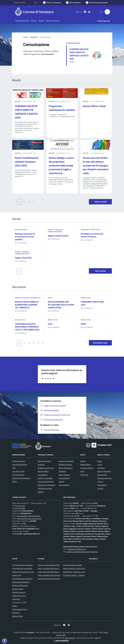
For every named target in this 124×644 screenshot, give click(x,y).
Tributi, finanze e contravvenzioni (55, 231)
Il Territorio (101, 468)
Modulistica (86, 298)
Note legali (16, 599)
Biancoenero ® (70, 638)
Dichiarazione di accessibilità (22, 568)
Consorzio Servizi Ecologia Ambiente (51, 579)
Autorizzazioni (21, 230)
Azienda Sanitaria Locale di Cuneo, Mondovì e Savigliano (83, 568)
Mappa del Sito (18, 616)
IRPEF (84, 324)
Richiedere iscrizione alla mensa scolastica (92, 235)
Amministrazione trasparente (28, 298)
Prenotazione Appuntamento (23, 579)
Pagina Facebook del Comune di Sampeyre (53, 575)
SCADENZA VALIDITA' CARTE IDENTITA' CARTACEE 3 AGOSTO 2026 (79, 54)
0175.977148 (20, 506)
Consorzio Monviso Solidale (72, 565)
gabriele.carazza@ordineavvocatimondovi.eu (82, 552)
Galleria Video (102, 475)
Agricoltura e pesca (44, 461)
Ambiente (41, 465)
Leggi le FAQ (17, 575)
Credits (15, 606)
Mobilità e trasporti (65, 465)
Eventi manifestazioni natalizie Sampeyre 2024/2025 (27, 162)
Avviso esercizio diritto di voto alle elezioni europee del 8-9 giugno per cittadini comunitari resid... (96, 165)
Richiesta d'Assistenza (20, 585)
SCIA (50, 324)
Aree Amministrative (20, 465)
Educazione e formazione (47, 485)
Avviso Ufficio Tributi (94, 106)
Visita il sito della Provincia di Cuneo (50, 568)
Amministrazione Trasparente (23, 565)
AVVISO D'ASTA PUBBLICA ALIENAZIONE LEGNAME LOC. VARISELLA (27, 305)
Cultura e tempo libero (46, 482)
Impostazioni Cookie (19, 602)
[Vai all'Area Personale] (97, 3)
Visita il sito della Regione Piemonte (50, 565)
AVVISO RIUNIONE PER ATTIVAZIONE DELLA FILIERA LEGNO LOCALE (61, 305)
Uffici (14, 468)
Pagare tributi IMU (23, 258)
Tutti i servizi (100, 271)
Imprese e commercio (66, 461)
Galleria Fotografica (104, 471)
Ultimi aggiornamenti (20, 609)
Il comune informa (87, 468)
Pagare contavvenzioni (58, 236)
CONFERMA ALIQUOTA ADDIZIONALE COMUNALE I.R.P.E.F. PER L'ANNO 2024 (27, 327)
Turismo (61, 482)
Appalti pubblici (43, 471)
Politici (15, 482)
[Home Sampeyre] (35, 12)
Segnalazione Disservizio (21, 582)
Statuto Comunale (19, 592)
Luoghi (100, 465)
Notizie (83, 461)
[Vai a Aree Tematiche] (73, 3)
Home (25, 37)
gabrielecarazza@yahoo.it (77, 549)
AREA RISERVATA (61, 641)
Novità (18, 101)
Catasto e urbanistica (45, 478)
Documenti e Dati (18, 471)
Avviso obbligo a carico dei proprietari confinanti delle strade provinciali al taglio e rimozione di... (61, 165)
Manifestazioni (86, 465)
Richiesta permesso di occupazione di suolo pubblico (25, 237)
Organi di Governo (19, 461)
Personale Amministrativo (21, 478)
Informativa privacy (19, 596)
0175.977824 (20, 508)
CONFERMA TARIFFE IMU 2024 (92, 303)
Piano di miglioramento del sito (23, 572)
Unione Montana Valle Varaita (48, 572)
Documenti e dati (100, 343)
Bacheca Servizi (18, 589)
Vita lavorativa (64, 485)
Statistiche (16, 613)
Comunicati (84, 475)
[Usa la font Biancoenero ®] (52, 3)
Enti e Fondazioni (18, 475)
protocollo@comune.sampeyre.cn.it (29, 518)
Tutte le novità (100, 202)
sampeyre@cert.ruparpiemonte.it (28, 516)
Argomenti (34, 37)
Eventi (100, 461)
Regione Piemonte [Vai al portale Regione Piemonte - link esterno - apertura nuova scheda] (20, 3)
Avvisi (50, 298)
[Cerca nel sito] (107, 12)
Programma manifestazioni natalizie (62, 108)
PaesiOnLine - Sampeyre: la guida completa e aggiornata (83, 572)
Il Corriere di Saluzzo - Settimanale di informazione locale (83, 575)
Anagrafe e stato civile (91, 230)
